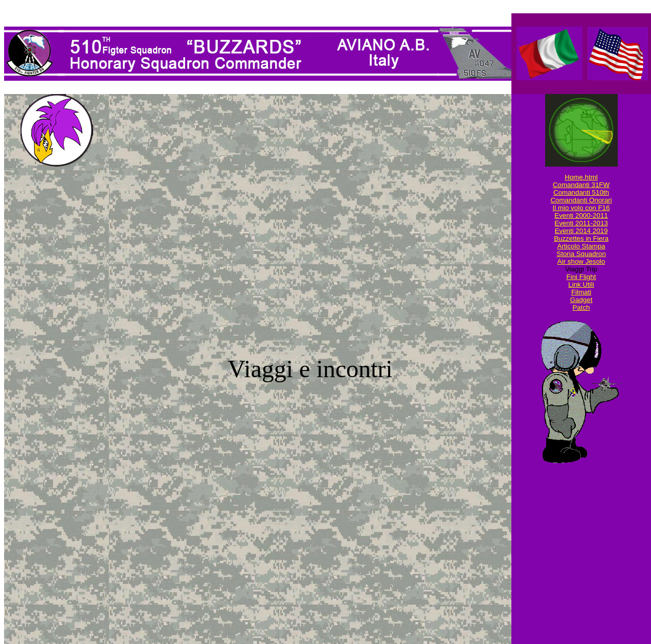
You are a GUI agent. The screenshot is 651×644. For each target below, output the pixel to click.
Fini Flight (581, 277)
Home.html (581, 177)
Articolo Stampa (581, 246)
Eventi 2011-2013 (581, 223)
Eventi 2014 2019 (581, 231)
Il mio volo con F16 (581, 208)
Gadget (581, 300)
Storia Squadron (581, 254)
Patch (581, 307)
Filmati (581, 292)
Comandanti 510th (581, 192)
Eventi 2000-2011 (581, 215)
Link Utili (581, 284)
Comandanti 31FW (581, 185)
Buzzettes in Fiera (581, 238)
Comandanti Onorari (581, 200)
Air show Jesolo (581, 261)
